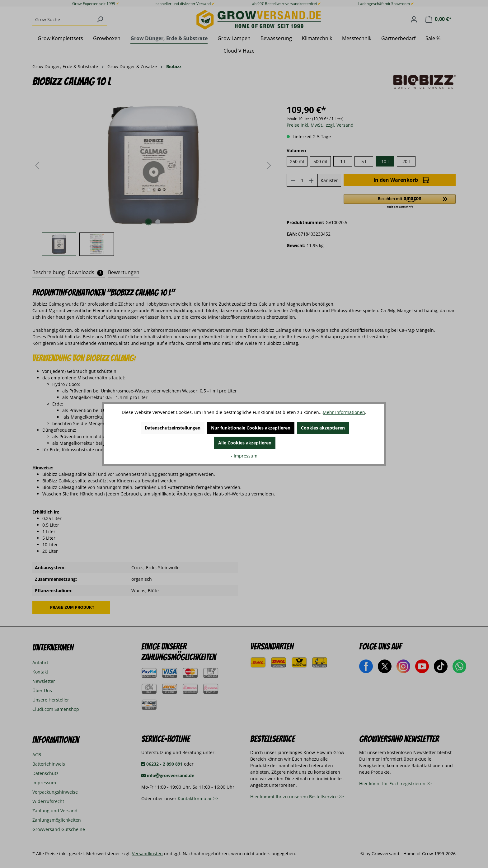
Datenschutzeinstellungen (173, 428)
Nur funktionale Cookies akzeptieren (251, 428)
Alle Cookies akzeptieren (245, 443)
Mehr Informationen (344, 412)
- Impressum (244, 456)
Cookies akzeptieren (323, 428)
